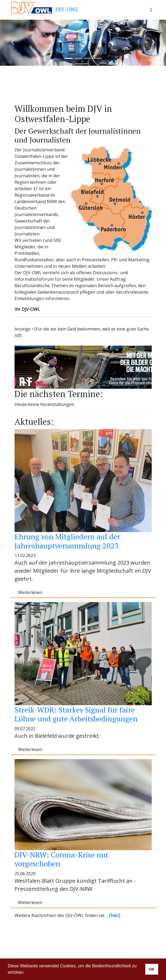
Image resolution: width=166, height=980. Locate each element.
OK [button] (152, 969)
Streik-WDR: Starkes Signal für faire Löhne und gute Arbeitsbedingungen (76, 714)
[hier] (114, 915)
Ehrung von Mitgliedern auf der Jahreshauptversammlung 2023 (67, 541)
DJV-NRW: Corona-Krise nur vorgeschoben (61, 859)
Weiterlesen (30, 592)
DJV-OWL (44, 8)
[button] (26, 973)
